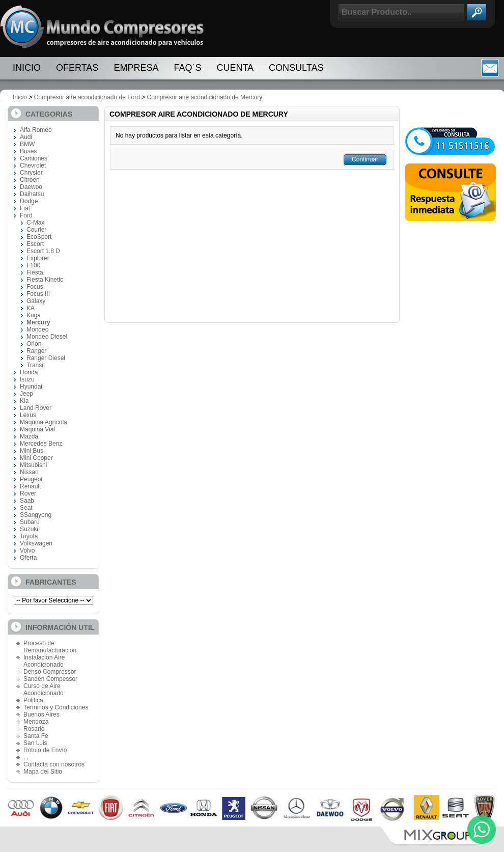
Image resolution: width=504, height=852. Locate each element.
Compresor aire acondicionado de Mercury (205, 97)
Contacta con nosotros (54, 764)
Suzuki (29, 529)
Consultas (296, 68)
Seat (26, 508)
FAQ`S (187, 68)
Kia (24, 401)
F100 (33, 265)
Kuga (34, 315)
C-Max (35, 223)
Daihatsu (32, 194)
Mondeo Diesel (47, 337)
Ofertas (77, 68)
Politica (33, 700)
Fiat (25, 208)
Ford (26, 215)
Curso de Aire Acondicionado (44, 690)
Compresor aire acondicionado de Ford (87, 97)
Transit (36, 365)
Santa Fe (36, 736)
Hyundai (31, 387)
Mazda (29, 436)
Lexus (28, 415)
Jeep (26, 394)
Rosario (34, 729)
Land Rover (36, 408)
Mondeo (37, 329)
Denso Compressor (50, 672)
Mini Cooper (36, 458)
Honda (29, 372)
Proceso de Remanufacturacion (50, 647)
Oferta (28, 558)
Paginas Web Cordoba (38, 830)
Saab (27, 501)
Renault (30, 486)
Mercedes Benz (41, 444)
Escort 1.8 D (43, 251)
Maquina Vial (37, 429)
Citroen (30, 180)
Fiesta (35, 272)
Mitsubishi (33, 465)
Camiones (34, 158)
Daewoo (31, 187)
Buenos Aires (41, 714)
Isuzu (27, 379)
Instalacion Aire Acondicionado (44, 661)
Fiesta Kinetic (45, 280)
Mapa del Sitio (43, 772)
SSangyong (36, 515)
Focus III (38, 294)
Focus (35, 287)
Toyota (29, 536)
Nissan (29, 472)
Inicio (27, 68)
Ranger (36, 351)
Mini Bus (32, 451)
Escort (35, 244)
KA (31, 308)
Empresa (136, 68)
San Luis (35, 743)
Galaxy (36, 301)
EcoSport (39, 237)
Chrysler (31, 173)
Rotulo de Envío (45, 750)
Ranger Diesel (46, 358)
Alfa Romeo (36, 130)
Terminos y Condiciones (56, 707)
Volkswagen (36, 543)
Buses (28, 151)
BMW (27, 144)
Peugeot (31, 479)
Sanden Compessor (50, 679)
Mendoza (36, 722)
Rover (28, 493)
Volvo (27, 551)
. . (26, 757)
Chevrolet (33, 166)
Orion (34, 344)
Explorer (38, 258)
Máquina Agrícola (44, 422)
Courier (36, 230)
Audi (26, 137)
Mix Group (438, 836)
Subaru (30, 522)
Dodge (29, 201)
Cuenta (235, 68)
